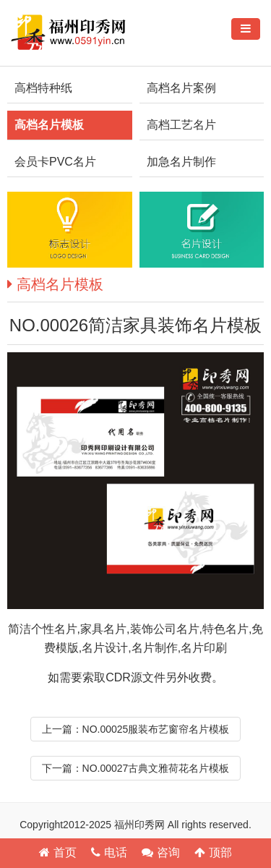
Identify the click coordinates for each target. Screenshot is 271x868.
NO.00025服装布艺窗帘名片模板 (156, 729)
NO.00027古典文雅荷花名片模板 (156, 768)
